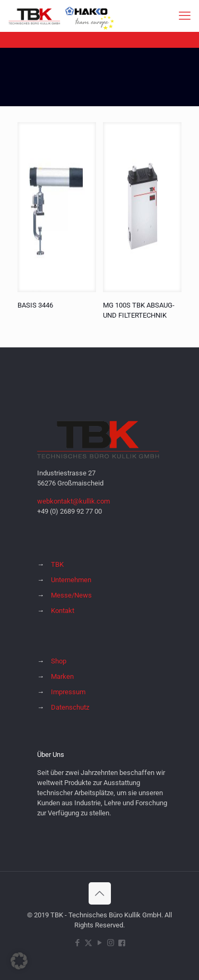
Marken (62, 676)
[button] (19, 961)
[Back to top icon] (100, 893)
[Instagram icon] (111, 943)
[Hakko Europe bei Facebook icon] (122, 943)
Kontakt (63, 611)
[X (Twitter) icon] (88, 943)
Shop (59, 661)
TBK (57, 564)
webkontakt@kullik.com (73, 501)
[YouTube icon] (99, 943)
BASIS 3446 (35, 305)
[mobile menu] (185, 16)
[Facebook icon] (77, 943)
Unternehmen (71, 580)
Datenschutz (70, 707)
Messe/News (71, 595)
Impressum (68, 692)
